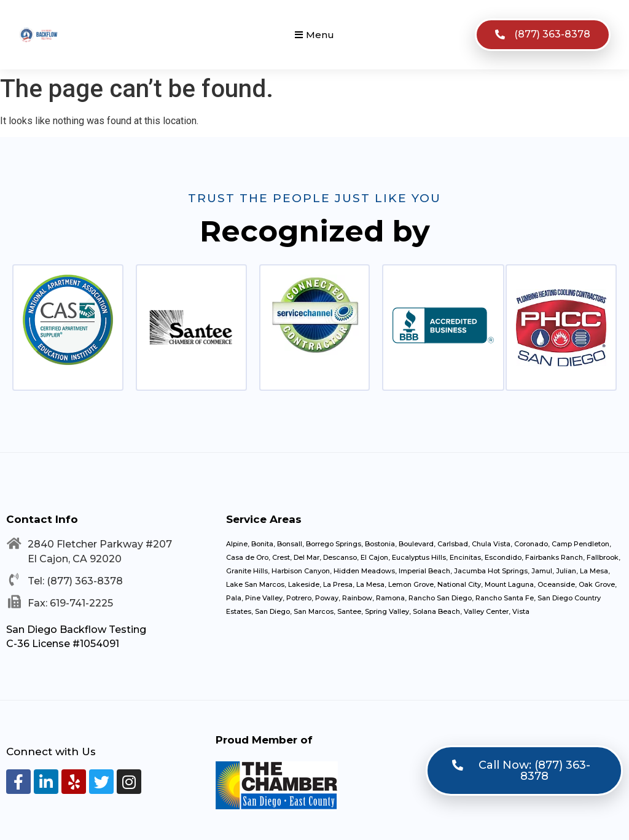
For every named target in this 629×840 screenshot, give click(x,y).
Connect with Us (51, 752)
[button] (314, 35)
